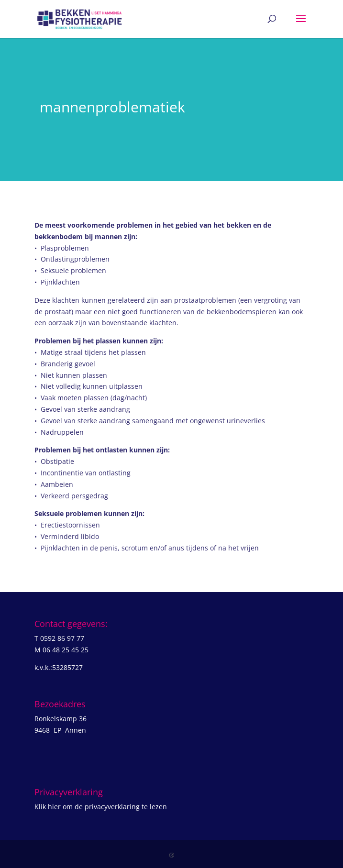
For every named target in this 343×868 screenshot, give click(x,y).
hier (54, 807)
